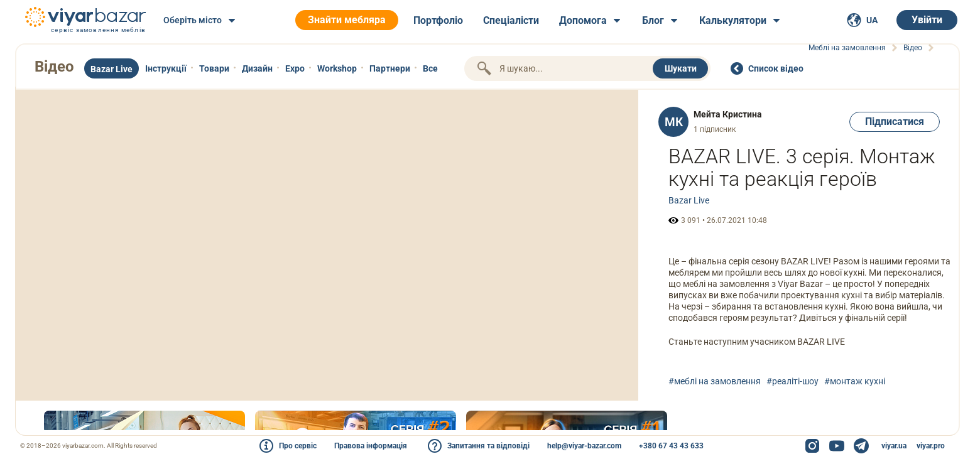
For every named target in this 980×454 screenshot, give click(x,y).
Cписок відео (776, 68)
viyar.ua (894, 446)
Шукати (681, 68)
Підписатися (895, 122)
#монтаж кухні (855, 381)
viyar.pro (931, 446)
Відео (54, 67)
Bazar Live (689, 200)
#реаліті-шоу (792, 381)
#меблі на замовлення (715, 381)
